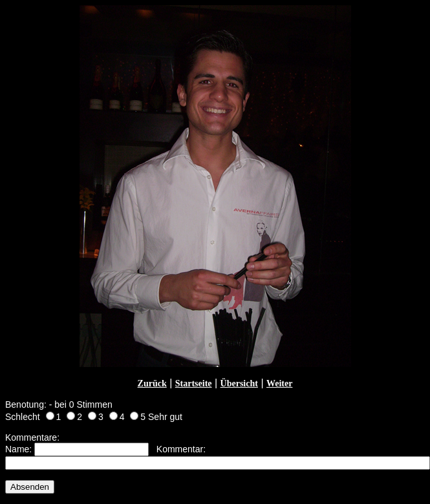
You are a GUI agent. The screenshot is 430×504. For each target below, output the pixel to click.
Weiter (279, 383)
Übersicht (239, 383)
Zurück (152, 383)
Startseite (194, 383)
